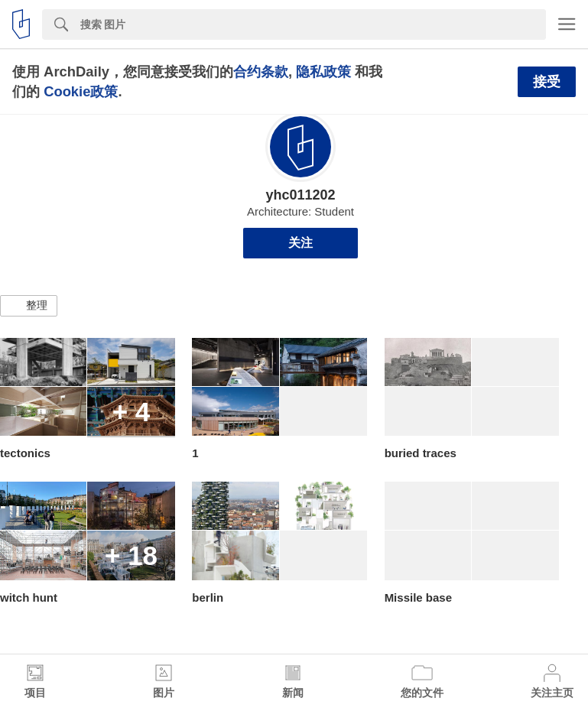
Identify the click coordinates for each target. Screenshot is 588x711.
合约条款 (261, 71)
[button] (29, 306)
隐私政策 (323, 71)
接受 (547, 82)
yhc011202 (300, 195)
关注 (300, 243)
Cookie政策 (81, 91)
